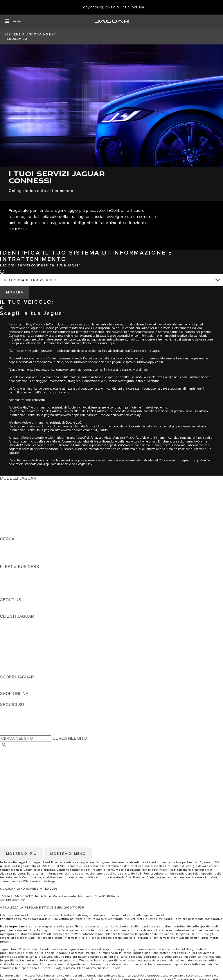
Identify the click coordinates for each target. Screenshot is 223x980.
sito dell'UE (134, 874)
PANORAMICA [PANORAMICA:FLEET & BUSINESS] (14, 572)
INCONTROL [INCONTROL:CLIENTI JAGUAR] (12, 627)
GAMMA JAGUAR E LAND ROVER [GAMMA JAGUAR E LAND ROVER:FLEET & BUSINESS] (33, 578)
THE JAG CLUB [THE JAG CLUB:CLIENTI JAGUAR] (15, 633)
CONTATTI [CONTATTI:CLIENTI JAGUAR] (10, 666)
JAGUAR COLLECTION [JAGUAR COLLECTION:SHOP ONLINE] (22, 699)
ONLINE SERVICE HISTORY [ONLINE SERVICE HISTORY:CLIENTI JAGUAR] (27, 649)
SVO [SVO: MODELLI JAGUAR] (4, 517)
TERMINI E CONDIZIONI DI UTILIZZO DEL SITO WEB (51, 751)
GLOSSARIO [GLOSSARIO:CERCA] (12, 550)
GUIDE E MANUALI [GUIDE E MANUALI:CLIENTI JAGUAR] (18, 638)
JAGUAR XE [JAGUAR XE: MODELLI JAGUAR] (12, 506)
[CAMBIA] (10, 308)
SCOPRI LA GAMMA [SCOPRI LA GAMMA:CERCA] (19, 544)
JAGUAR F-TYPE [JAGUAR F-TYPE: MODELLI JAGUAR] (16, 500)
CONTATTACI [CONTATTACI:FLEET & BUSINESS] (13, 594)
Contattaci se (156, 877)
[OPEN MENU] (13, 22)
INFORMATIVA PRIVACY (23, 756)
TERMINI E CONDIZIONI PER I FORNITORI (41, 773)
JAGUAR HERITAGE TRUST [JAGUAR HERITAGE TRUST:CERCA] (27, 561)
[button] (2, 271)
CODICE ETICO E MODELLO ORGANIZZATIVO (45, 767)
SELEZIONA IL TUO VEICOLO (30, 280)
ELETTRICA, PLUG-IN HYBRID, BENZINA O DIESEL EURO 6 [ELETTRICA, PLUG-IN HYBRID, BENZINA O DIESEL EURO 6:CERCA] (58, 556)
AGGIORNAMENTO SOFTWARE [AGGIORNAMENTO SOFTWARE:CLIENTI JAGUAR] (31, 644)
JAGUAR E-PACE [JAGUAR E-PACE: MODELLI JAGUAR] (17, 489)
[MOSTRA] (15, 293)
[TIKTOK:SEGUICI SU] (10, 716)
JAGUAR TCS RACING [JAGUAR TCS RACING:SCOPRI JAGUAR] (22, 688)
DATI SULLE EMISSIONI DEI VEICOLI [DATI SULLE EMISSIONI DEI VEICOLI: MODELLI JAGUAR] (36, 522)
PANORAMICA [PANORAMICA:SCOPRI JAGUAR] (14, 682)
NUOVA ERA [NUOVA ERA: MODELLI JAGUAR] (12, 533)
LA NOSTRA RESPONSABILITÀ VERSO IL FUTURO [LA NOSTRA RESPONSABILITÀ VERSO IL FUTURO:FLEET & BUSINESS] (49, 583)
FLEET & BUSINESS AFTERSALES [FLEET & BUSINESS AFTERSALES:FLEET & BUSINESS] (34, 589)
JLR (4, 605)
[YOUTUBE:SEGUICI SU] (12, 721)
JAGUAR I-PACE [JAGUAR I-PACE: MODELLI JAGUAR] (16, 495)
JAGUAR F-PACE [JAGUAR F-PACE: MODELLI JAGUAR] (17, 484)
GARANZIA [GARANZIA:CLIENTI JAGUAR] (11, 655)
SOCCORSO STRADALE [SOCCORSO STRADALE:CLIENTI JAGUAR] (24, 660)
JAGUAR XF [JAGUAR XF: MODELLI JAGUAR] (12, 511)
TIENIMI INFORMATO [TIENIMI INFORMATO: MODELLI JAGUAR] (20, 528)
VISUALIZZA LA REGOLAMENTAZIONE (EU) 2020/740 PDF (42, 908)
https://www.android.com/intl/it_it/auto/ (82, 430)
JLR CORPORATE (17, 789)
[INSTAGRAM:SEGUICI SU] (15, 710)
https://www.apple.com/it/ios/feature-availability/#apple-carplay (98, 415)
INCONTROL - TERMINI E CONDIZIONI (37, 778)
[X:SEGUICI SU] (4, 732)
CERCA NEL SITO (70, 738)
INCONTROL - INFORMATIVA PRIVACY (37, 784)
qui (112, 343)
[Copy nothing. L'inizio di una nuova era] (112, 7)
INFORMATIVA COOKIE (23, 762)
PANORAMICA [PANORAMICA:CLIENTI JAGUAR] (14, 622)
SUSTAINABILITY (17, 611)
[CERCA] (4, 745)
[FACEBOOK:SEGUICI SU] (14, 727)
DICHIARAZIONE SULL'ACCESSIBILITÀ (38, 795)
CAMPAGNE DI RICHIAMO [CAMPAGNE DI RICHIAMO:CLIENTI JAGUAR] (25, 671)
